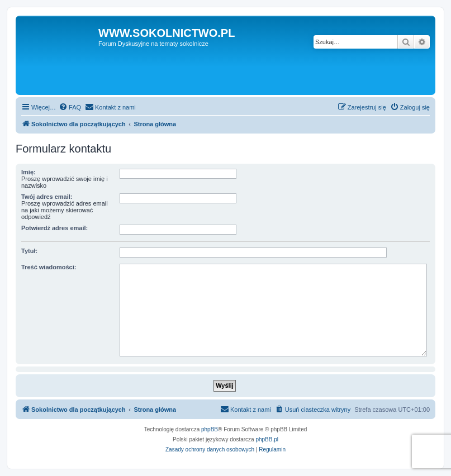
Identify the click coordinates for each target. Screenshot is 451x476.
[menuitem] (70, 107)
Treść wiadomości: (49, 267)
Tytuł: (29, 251)
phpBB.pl (267, 439)
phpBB (210, 429)
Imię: (29, 172)
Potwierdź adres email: (54, 228)
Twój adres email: (47, 197)
